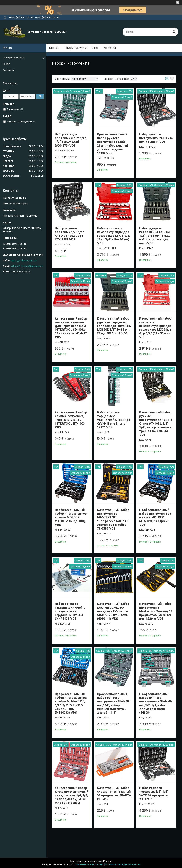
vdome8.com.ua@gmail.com (27, 266)
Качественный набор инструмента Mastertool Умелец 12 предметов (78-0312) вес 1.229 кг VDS (156, 611)
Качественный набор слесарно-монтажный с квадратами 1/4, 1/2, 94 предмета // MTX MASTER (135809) (72, 795)
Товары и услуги (74, 48)
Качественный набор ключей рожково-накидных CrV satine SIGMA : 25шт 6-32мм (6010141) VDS (113, 611)
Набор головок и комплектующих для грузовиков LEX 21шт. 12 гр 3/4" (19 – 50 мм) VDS (114, 236)
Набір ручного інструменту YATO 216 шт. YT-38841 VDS (156, 138)
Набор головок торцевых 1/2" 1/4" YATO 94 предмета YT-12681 (154, 793)
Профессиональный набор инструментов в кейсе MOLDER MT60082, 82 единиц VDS (71, 517)
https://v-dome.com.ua (24, 261)
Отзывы (8, 70)
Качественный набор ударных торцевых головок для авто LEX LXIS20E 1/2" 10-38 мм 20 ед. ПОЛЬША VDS (114, 326)
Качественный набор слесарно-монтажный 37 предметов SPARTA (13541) (114, 793)
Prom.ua (108, 861)
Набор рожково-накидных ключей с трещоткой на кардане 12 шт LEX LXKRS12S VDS (70, 611)
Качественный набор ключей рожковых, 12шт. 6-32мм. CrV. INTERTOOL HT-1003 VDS (71, 420)
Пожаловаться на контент (89, 864)
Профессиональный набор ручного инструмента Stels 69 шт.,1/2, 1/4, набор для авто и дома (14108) (155, 703)
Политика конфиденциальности (123, 864)
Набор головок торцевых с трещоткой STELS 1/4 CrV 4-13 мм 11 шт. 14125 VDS (113, 420)
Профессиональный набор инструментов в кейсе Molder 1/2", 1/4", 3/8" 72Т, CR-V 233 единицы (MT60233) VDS (71, 703)
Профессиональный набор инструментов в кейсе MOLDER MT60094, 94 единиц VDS (155, 517)
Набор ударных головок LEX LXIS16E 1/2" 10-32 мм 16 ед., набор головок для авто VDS (155, 236)
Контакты (110, 48)
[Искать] (174, 32)
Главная (54, 48)
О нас (95, 48)
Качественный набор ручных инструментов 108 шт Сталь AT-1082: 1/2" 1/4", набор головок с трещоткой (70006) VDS (156, 423)
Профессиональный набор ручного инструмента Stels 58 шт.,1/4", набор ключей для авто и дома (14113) (113, 703)
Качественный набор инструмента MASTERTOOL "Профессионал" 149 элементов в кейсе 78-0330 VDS (113, 519)
